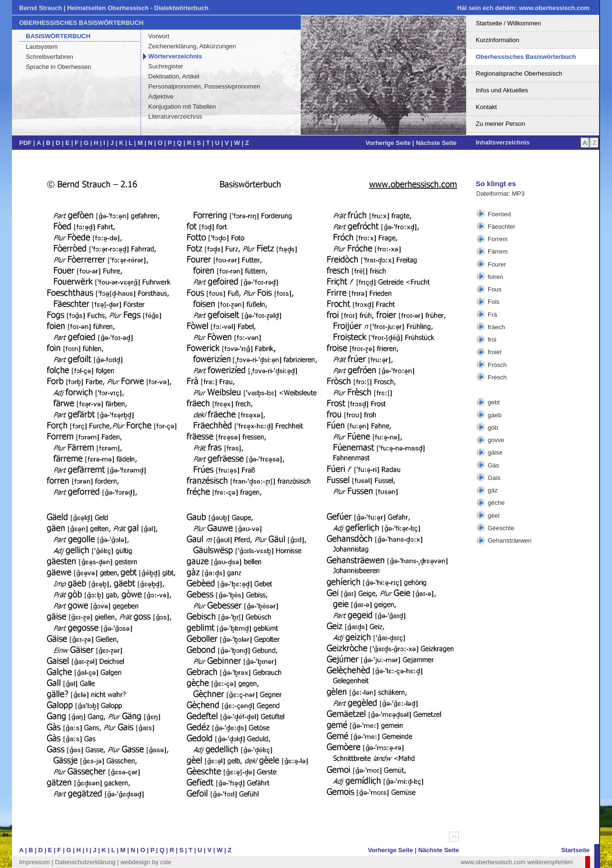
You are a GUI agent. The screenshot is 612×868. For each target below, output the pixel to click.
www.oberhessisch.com (554, 8)
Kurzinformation (497, 40)
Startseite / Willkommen (508, 23)
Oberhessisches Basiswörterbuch (526, 57)
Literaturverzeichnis (175, 117)
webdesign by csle (146, 862)
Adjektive (161, 96)
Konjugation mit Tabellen (182, 106)
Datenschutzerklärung (85, 862)
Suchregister (166, 66)
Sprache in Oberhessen (59, 67)
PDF (25, 143)
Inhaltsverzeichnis (503, 142)
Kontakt (486, 107)
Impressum (34, 862)
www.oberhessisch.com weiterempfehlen (517, 862)
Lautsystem (42, 47)
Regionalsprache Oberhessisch (519, 73)
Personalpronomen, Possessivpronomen (204, 86)
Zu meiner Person (500, 124)
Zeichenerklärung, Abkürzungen (192, 46)
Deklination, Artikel (174, 76)
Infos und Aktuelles (502, 90)
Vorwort (159, 36)
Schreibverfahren (49, 57)
